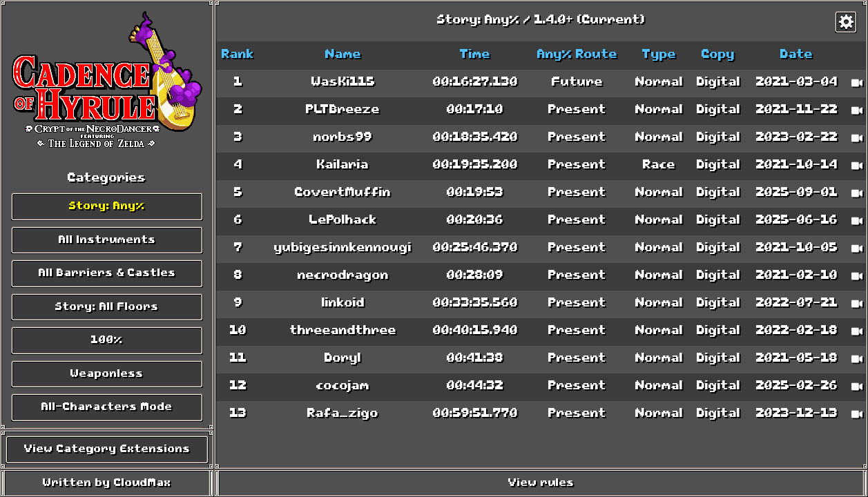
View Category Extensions (107, 449)
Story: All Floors (107, 307)
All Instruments (107, 240)
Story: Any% (107, 206)
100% (107, 340)
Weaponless (107, 374)
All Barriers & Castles (107, 273)
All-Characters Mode (107, 407)
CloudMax (143, 483)
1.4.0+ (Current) (590, 21)
